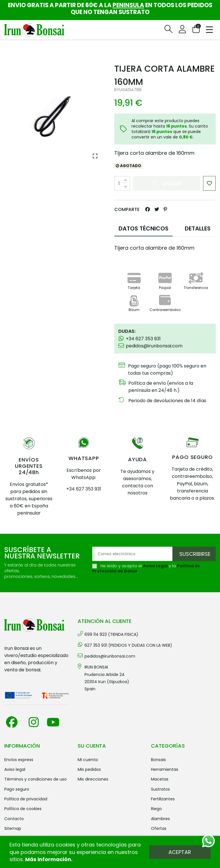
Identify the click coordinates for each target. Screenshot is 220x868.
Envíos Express (19, 760)
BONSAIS (158, 760)
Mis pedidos (89, 769)
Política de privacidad (26, 799)
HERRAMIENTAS (165, 769)
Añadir (167, 183)
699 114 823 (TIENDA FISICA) (111, 634)
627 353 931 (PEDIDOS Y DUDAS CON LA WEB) (128, 645)
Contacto (14, 819)
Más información (48, 859)
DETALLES (198, 228)
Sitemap (13, 828)
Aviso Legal (155, 566)
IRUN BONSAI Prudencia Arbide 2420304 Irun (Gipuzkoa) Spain (107, 678)
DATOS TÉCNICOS (144, 228)
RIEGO (156, 809)
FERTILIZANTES (163, 799)
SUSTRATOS (160, 789)
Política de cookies (23, 809)
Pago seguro (17, 789)
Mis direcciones (93, 779)
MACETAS (160, 779)
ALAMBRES (160, 819)
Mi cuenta (88, 760)
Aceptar (180, 852)
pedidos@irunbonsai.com (110, 656)
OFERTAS (159, 828)
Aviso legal (15, 769)
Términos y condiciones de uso (36, 779)
